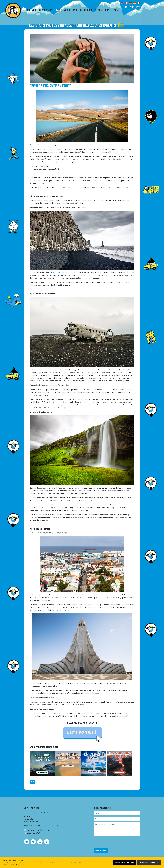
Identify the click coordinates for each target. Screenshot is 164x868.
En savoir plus (20, 865)
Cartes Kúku (112, 10)
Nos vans (32, 10)
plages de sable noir (60, 272)
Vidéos (67, 10)
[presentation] (109, 842)
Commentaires (47, 10)
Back (32, 782)
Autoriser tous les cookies (124, 863)
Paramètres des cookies (149, 863)
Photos (77, 10)
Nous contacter (132, 7)
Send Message (101, 850)
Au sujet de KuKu (93, 10)
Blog (59, 10)
